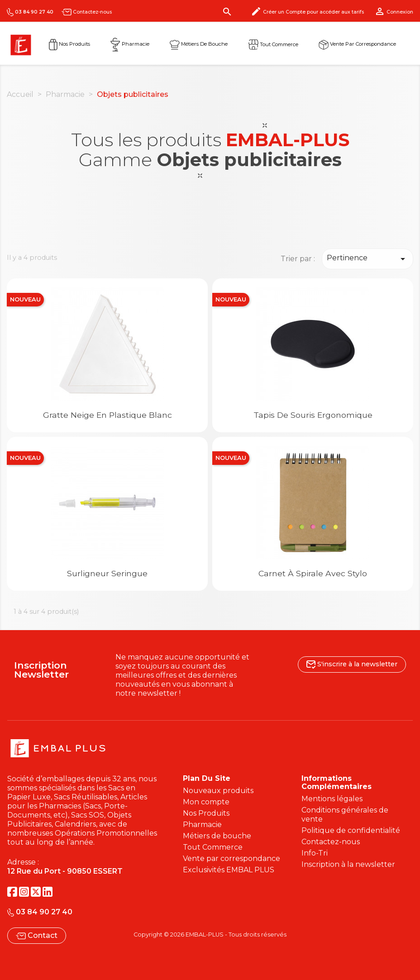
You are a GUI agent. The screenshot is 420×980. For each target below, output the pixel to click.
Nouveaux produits (218, 791)
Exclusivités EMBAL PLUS (229, 870)
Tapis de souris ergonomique (313, 415)
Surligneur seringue (107, 573)
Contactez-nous (87, 12)
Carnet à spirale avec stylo (313, 573)
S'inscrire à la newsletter (352, 664)
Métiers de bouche (217, 836)
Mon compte (206, 802)
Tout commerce (273, 44)
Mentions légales (332, 799)
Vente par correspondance (357, 44)
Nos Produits (69, 44)
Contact (37, 935)
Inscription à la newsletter (348, 864)
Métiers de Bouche (199, 44)
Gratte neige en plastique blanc (107, 415)
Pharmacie (130, 44)
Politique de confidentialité (351, 830)
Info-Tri (315, 853)
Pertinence (367, 259)
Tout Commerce (213, 847)
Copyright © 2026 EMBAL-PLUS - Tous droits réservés (210, 935)
